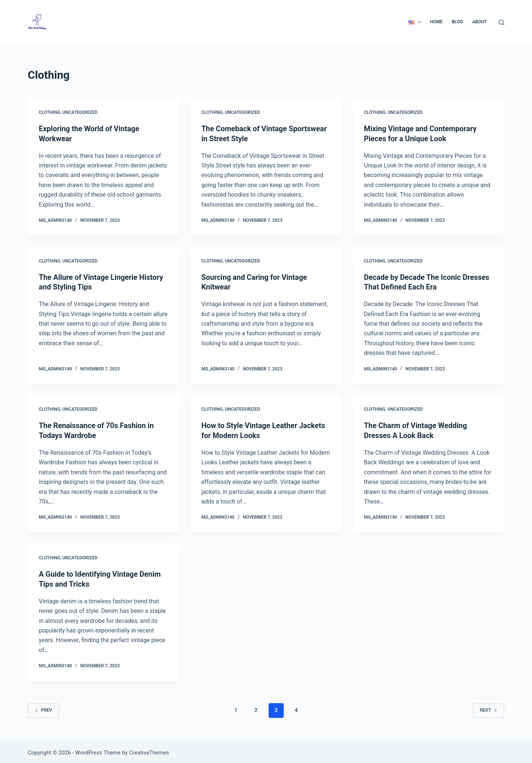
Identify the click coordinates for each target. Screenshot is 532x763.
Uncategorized (80, 112)
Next (489, 708)
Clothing (50, 112)
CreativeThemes (149, 750)
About (479, 22)
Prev (43, 708)
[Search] (502, 22)
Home (436, 22)
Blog (457, 22)
